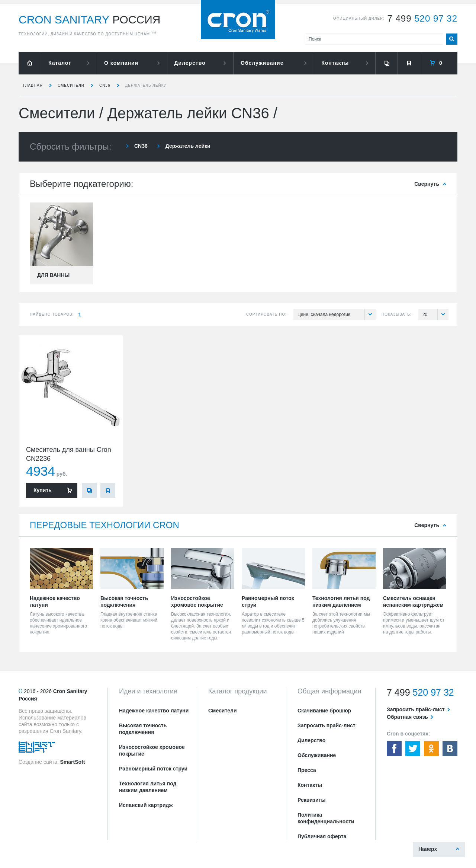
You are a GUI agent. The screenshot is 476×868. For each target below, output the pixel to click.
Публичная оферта (322, 836)
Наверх (428, 849)
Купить (43, 490)
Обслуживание (262, 63)
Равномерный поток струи (153, 769)
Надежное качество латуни (154, 711)
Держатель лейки (146, 85)
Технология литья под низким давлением (148, 787)
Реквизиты (311, 800)
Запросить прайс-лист (327, 725)
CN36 (105, 85)
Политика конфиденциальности (326, 818)
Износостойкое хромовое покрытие (152, 750)
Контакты (335, 63)
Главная (33, 85)
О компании (121, 63)
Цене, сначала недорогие (337, 315)
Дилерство (190, 63)
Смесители (71, 85)
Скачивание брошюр (324, 711)
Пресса (307, 770)
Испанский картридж (146, 805)
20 (435, 315)
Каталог (60, 63)
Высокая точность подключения (143, 729)
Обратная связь (407, 717)
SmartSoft (72, 762)
